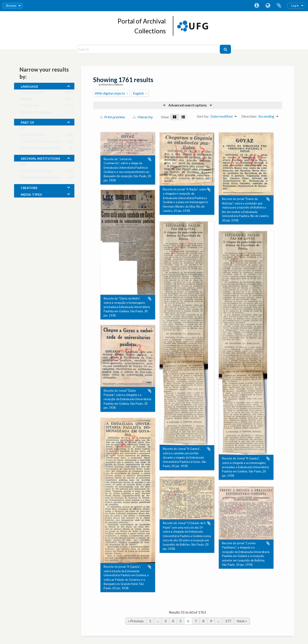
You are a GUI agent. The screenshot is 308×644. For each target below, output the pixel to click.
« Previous (136, 621)
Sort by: (203, 116)
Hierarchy (143, 117)
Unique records (32, 93)
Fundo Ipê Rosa (32, 135)
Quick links (257, 6)
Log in (295, 6)
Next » (242, 621)
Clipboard (279, 6)
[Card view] (175, 117)
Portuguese (30, 106)
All (23, 129)
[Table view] (183, 117)
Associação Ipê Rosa (36, 171)
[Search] (149, 49)
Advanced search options (188, 105)
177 (228, 621)
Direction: (249, 116)
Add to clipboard (150, 159)
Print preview (112, 117)
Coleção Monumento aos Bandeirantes (50, 142)
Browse (11, 6)
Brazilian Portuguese (37, 113)
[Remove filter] (127, 93)
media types (31, 194)
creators (29, 187)
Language (268, 6)
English (26, 99)
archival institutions (40, 158)
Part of (28, 122)
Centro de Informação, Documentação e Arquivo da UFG (64, 178)
